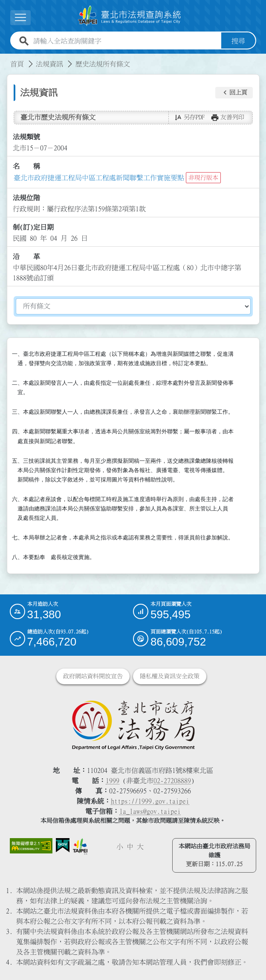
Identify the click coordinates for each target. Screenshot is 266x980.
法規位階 (26, 198)
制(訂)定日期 (33, 227)
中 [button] (130, 847)
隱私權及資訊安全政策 (170, 676)
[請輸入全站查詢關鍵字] (126, 41)
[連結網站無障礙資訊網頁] (31, 846)
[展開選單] (20, 18)
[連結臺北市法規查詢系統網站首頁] (130, 16)
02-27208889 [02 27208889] (172, 781)
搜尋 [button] (238, 41)
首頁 (17, 64)
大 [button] (140, 847)
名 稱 (26, 166)
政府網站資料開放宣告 (93, 676)
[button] (234, 93)
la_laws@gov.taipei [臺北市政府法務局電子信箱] (150, 811)
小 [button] (120, 847)
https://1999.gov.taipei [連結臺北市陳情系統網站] (150, 801)
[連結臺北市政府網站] (80, 846)
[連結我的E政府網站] (63, 845)
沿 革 (26, 257)
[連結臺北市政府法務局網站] (133, 725)
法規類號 (26, 137)
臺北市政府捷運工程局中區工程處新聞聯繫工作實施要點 (99, 178)
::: (5, 59)
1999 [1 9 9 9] (113, 781)
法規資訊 (49, 64)
